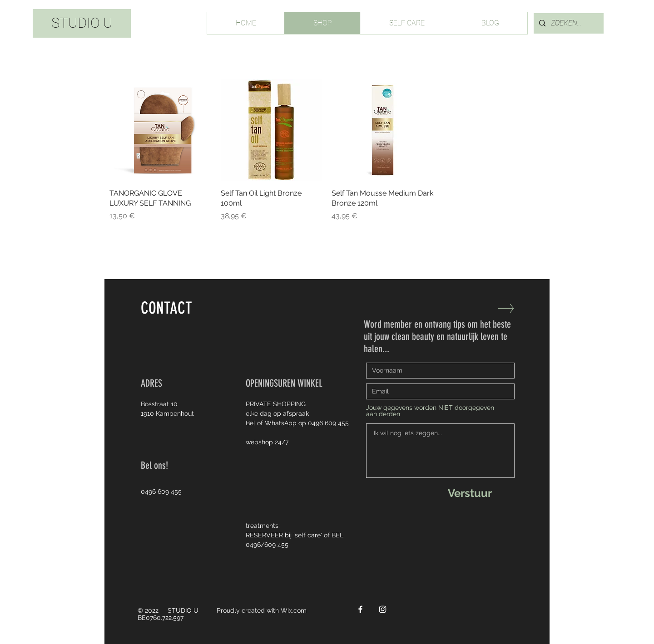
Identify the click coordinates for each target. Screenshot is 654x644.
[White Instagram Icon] (383, 609)
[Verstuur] (470, 493)
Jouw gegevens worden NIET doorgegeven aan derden (430, 411)
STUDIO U (82, 23)
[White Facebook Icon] (360, 609)
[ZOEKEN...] (568, 23)
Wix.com (294, 610)
